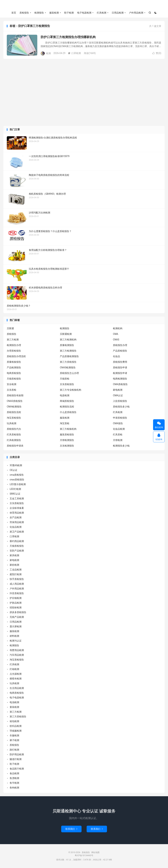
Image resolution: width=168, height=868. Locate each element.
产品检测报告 (14, 367)
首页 (14, 13)
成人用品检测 (17, 584)
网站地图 (95, 852)
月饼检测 (118, 440)
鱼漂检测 (14, 778)
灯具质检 (118, 435)
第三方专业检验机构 (71, 390)
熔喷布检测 (16, 679)
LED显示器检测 (18, 484)
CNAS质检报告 (15, 401)
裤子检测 (14, 740)
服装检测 (54, 13)
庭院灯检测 (16, 574)
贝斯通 (10, 328)
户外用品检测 (136, 13)
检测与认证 (16, 641)
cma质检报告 (17, 475)
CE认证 (13, 470)
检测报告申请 (120, 373)
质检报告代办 (14, 429)
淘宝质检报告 (14, 418)
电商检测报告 (120, 379)
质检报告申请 (120, 367)
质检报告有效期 (15, 395)
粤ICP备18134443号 (84, 855)
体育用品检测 (17, 513)
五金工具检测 (17, 498)
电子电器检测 (84, 13)
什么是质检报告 (68, 412)
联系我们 (71, 829)
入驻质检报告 (120, 401)
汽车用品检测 (17, 655)
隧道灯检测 (16, 759)
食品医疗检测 (17, 769)
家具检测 (14, 555)
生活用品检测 (17, 688)
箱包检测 (14, 721)
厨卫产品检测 (17, 532)
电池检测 (14, 702)
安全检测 (12, 384)
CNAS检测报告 (68, 367)
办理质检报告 (14, 351)
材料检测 (14, 636)
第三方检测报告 (68, 351)
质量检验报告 (14, 362)
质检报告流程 (14, 412)
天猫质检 (65, 379)
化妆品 (116, 356)
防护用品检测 (17, 754)
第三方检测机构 (68, 340)
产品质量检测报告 (69, 356)
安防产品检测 (17, 551)
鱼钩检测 (14, 788)
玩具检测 (12, 423)
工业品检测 (16, 570)
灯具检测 (102, 13)
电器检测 (65, 395)
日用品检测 (118, 13)
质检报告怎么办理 (69, 373)
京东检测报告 (67, 446)
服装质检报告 (67, 435)
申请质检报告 (120, 418)
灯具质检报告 (14, 435)
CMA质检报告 (120, 384)
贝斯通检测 (66, 334)
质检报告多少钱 (121, 407)
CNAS (116, 340)
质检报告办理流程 (16, 356)
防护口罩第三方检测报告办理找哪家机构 (68, 37)
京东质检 (12, 390)
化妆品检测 (119, 429)
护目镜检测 (16, 598)
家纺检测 (14, 565)
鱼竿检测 (14, 783)
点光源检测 (16, 674)
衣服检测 (14, 735)
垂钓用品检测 (17, 541)
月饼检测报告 (67, 440)
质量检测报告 (67, 345)
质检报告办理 (120, 345)
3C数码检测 (16, 465)
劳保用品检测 (17, 522)
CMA (116, 334)
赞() (157, 53)
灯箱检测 (14, 669)
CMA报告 (118, 423)
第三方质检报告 (68, 362)
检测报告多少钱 (121, 446)
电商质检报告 (14, 373)
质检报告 (84, 5)
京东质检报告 (67, 384)
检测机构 (118, 328)
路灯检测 (14, 750)
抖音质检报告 (17, 593)
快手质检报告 (17, 579)
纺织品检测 (16, 726)
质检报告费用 (120, 362)
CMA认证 (118, 395)
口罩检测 (74, 53)
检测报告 (39, 13)
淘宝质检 (65, 423)
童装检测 (14, 707)
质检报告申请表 (15, 446)
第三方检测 (13, 340)
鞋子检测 (69, 13)
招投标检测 (16, 607)
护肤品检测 (16, 603)
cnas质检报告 (17, 480)
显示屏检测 (16, 626)
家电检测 (118, 390)
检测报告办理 (14, 345)
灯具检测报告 (14, 440)
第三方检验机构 (68, 429)
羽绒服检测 (16, 731)
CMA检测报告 (14, 407)
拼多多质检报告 (18, 612)
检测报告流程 (67, 407)
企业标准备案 (17, 508)
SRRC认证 (15, 494)
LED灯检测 (15, 489)
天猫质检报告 (14, 379)
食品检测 (14, 773)
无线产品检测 (17, 617)
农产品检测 (16, 517)
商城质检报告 (67, 401)
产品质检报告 (120, 351)
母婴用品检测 (17, 650)
